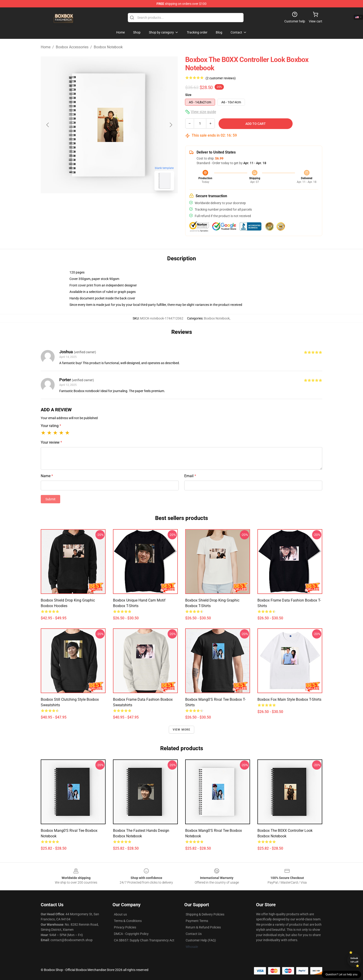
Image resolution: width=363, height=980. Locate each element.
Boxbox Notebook (108, 47)
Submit (50, 499)
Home (46, 47)
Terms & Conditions (128, 921)
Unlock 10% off (354, 960)
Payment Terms (197, 921)
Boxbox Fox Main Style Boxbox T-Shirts (289, 699)
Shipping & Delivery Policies (205, 914)
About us (120, 914)
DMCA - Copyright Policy (131, 934)
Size (188, 95)
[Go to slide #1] (97, 204)
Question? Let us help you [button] (341, 974)
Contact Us (194, 934)
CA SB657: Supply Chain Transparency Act (144, 940)
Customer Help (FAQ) (201, 940)
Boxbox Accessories (72, 47)
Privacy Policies (125, 927)
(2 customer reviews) (221, 78)
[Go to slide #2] (121, 204)
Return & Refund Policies (203, 927)
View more (182, 730)
